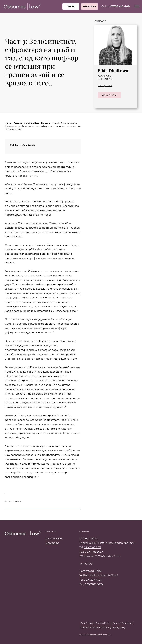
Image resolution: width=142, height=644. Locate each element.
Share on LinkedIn (40, 501)
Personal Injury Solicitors (26, 123)
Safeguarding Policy (116, 627)
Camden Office (89, 538)
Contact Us (52, 543)
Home (8, 123)
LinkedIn (99, 104)
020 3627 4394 (93, 580)
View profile (105, 85)
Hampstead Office (91, 571)
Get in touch (90, 6)
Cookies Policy (103, 623)
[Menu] (137, 6)
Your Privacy (87, 623)
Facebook (14, 634)
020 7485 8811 (54, 538)
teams (71, 6)
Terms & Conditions (123, 623)
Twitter (7, 634)
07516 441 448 (120, 6)
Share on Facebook (34, 501)
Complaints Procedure (92, 627)
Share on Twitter (27, 501)
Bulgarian (46, 123)
